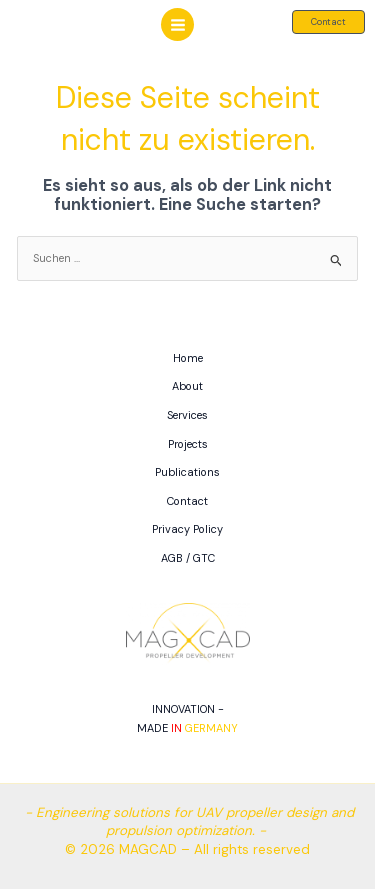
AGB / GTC (188, 558)
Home (188, 358)
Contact (187, 501)
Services (187, 415)
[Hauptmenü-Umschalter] (177, 24)
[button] (328, 22)
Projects (188, 444)
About (187, 386)
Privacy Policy (187, 529)
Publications (187, 472)
